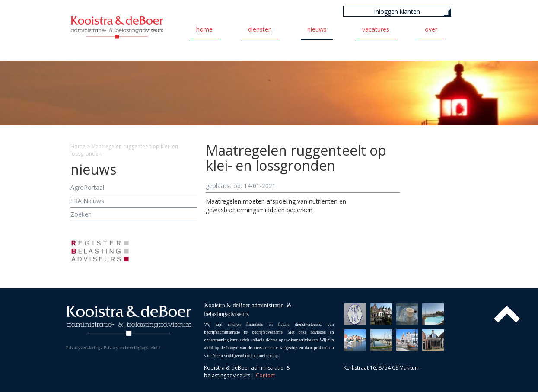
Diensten (260, 29)
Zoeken (81, 214)
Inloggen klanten (397, 11)
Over (431, 29)
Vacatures (376, 29)
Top (507, 314)
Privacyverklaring (83, 347)
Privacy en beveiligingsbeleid (132, 347)
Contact (265, 375)
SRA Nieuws (87, 201)
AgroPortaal (87, 187)
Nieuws (317, 29)
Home (204, 29)
